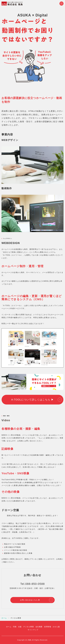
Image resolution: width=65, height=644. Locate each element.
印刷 (15, 627)
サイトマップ (33, 630)
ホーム (4, 618)
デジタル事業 (29, 627)
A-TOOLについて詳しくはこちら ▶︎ (32, 400)
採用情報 (48, 627)
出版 (20, 627)
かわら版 (56, 627)
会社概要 (39, 627)
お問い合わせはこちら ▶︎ (30, 600)
